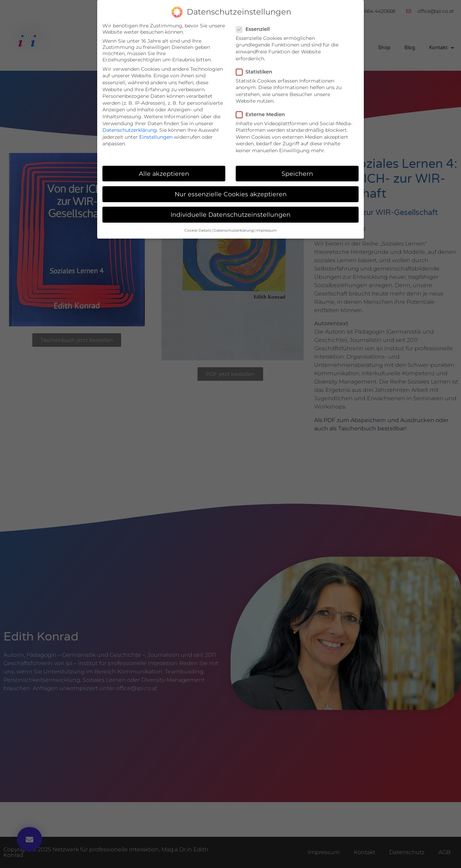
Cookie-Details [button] (198, 230)
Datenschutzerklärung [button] (234, 230)
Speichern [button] (297, 174)
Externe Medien (263, 114)
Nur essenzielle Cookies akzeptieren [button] (231, 194)
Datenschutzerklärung (130, 130)
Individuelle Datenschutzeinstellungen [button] (230, 214)
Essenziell (255, 29)
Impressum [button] (266, 230)
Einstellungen (156, 137)
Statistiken (256, 72)
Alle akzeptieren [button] (164, 174)
